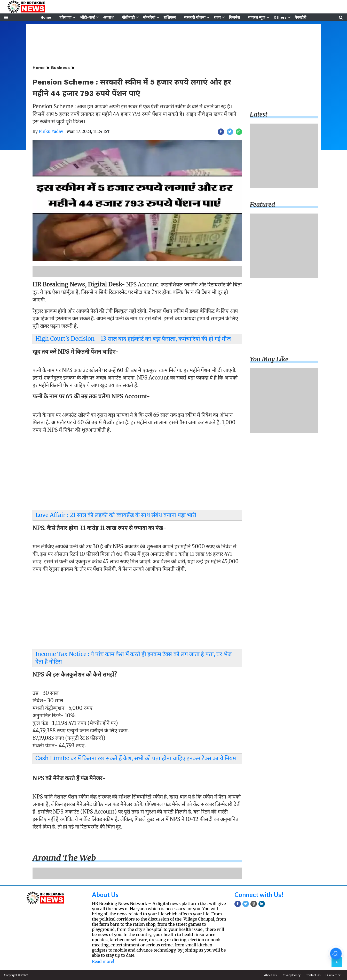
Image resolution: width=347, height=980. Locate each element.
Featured (263, 205)
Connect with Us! (259, 895)
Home (46, 17)
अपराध (108, 17)
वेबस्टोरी (301, 17)
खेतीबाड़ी (128, 17)
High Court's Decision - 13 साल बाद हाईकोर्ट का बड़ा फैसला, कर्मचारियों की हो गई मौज (133, 339)
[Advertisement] (137, 473)
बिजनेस (235, 17)
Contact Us (313, 975)
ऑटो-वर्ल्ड (87, 17)
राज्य (217, 17)
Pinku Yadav (51, 131)
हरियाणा (65, 17)
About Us (105, 895)
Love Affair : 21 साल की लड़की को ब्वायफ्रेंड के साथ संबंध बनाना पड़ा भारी (116, 515)
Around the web (64, 858)
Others (280, 17)
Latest (259, 114)
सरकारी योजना (195, 17)
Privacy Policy (291, 975)
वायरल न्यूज (257, 17)
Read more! (103, 961)
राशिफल (170, 17)
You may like (269, 359)
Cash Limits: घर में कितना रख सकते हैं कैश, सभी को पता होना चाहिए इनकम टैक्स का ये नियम (136, 758)
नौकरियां (149, 17)
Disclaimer (333, 975)
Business (60, 68)
